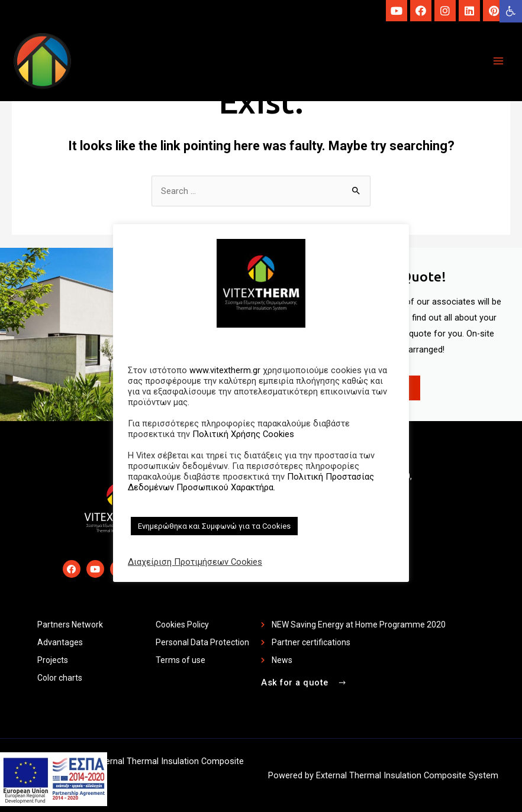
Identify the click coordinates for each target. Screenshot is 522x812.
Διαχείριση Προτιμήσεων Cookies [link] (195, 562)
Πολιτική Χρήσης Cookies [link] (243, 434)
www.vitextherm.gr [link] (225, 370)
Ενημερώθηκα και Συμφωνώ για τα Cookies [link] (214, 526)
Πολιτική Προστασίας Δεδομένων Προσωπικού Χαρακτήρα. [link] (251, 482)
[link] (511, 11)
